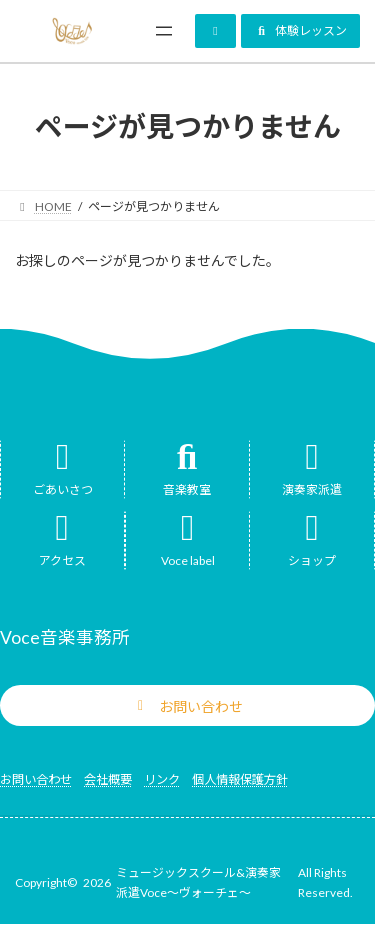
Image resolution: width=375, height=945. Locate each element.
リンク (162, 779)
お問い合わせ (36, 779)
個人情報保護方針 (240, 779)
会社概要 (108, 779)
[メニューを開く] (164, 31)
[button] (215, 31)
